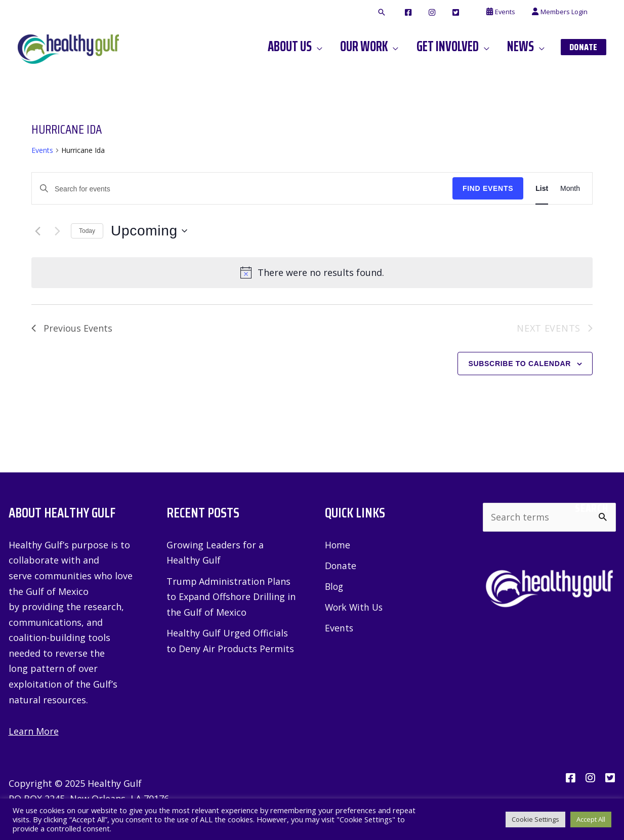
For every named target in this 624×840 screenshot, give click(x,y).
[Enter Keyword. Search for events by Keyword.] (242, 189)
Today (87, 231)
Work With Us (355, 608)
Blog (335, 587)
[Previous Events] (37, 231)
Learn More (34, 731)
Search (591, 508)
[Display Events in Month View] (570, 189)
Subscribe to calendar (519, 364)
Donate (341, 566)
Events (42, 150)
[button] (404, 13)
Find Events (488, 188)
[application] (333, 47)
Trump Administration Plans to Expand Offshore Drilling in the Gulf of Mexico (231, 597)
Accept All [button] (591, 819)
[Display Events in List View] (542, 189)
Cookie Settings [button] (535, 819)
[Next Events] (57, 231)
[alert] (312, 273)
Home (338, 545)
